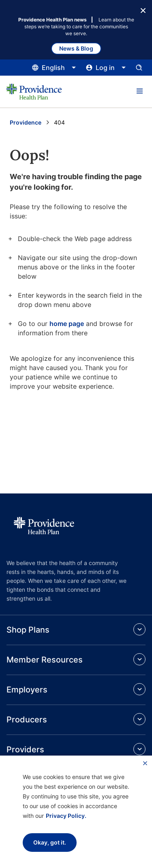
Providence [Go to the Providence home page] (26, 122)
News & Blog (76, 48)
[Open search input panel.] (139, 68)
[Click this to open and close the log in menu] (106, 68)
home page (67, 324)
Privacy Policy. (66, 816)
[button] (139, 91)
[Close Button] (143, 10)
